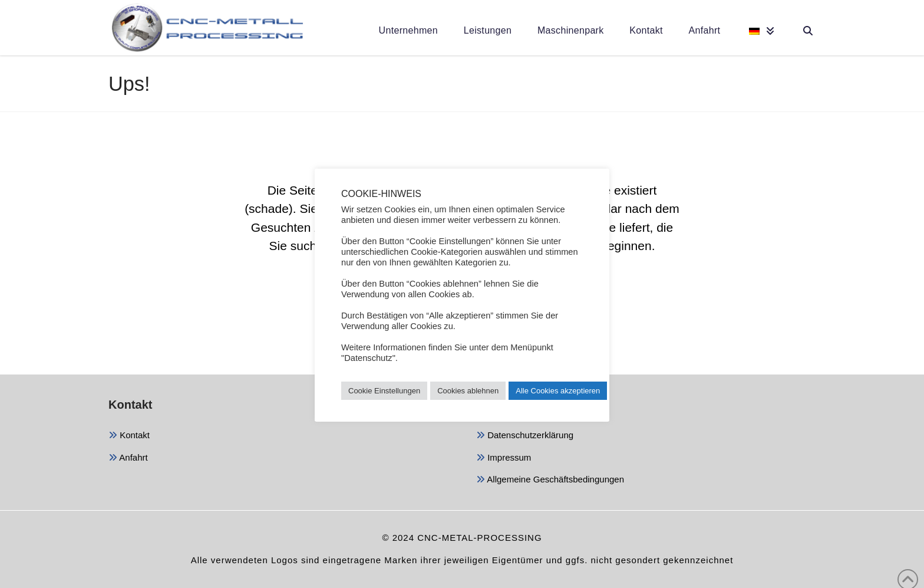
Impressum (504, 459)
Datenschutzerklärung (525, 436)
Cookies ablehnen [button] (468, 391)
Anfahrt (128, 459)
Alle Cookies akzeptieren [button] (558, 391)
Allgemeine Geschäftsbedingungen (550, 480)
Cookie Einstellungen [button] (384, 391)
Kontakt (129, 436)
